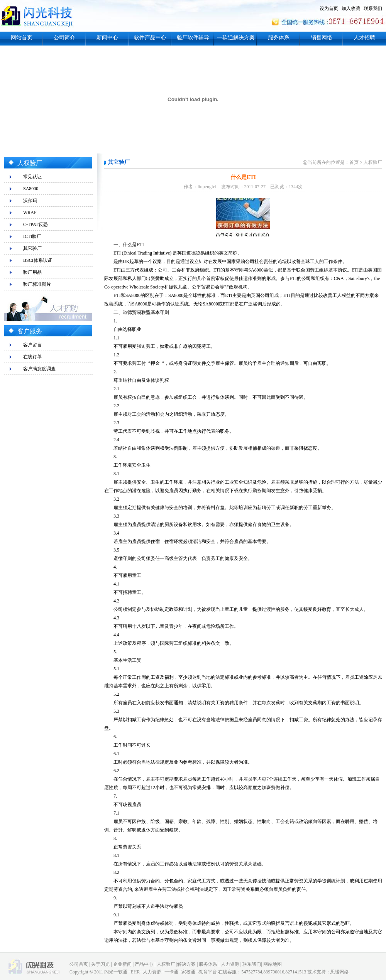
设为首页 (329, 8)
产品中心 (144, 964)
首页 (354, 162)
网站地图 (273, 964)
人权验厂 (373, 162)
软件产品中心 (150, 38)
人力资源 (230, 964)
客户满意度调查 (39, 369)
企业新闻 (122, 964)
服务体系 (279, 38)
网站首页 (22, 38)
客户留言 (32, 345)
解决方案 (186, 964)
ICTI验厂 (32, 236)
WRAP (30, 213)
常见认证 (32, 177)
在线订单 (32, 357)
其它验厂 (32, 248)
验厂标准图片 (37, 284)
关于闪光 (100, 964)
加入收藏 (351, 8)
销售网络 (322, 38)
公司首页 (79, 964)
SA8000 (31, 189)
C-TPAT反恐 (36, 224)
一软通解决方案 (236, 38)
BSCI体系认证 (38, 260)
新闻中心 (107, 38)
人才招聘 (364, 38)
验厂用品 (32, 272)
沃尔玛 (30, 201)
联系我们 (373, 8)
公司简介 (64, 38)
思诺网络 (340, 972)
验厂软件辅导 (193, 38)
